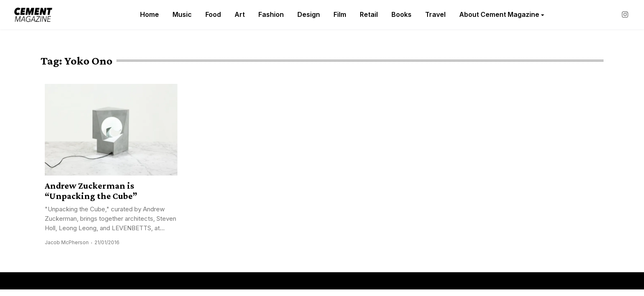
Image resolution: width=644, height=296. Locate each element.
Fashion (271, 14)
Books (401, 14)
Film (340, 14)
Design (309, 14)
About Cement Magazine (499, 14)
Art (240, 14)
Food (213, 14)
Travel (435, 14)
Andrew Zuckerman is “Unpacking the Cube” (91, 191)
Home (149, 14)
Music (182, 14)
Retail (369, 14)
